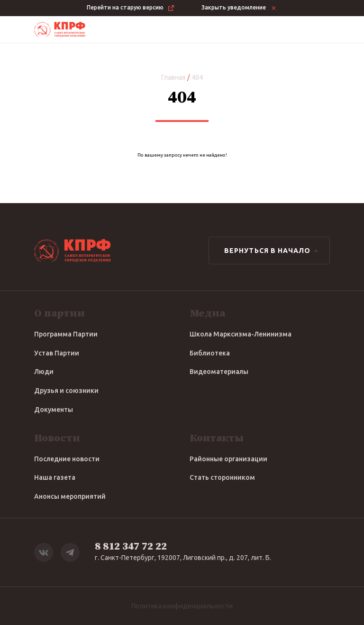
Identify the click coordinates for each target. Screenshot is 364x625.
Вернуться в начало (273, 251)
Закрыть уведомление (240, 8)
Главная (173, 77)
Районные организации (228, 459)
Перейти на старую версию (131, 8)
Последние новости (67, 459)
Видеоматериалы (219, 372)
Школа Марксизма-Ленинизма (241, 334)
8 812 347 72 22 (131, 546)
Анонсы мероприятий (70, 496)
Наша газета (55, 477)
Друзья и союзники (66, 391)
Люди (44, 372)
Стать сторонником (222, 477)
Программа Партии (66, 334)
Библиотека (210, 353)
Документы (54, 410)
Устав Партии (57, 353)
